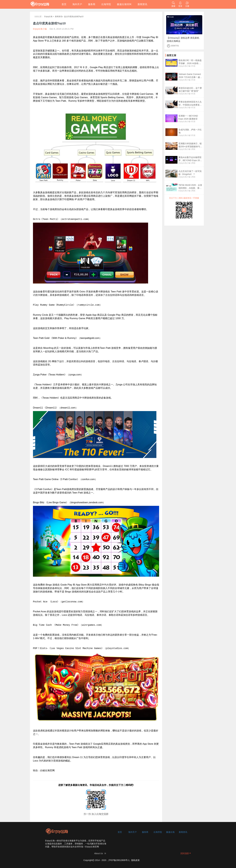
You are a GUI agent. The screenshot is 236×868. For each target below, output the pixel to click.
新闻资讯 (142, 4)
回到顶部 (185, 853)
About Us (99, 853)
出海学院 (106, 4)
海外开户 (77, 4)
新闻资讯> (59, 17)
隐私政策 (135, 860)
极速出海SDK (124, 4)
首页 (64, 4)
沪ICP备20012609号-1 (119, 860)
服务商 (92, 4)
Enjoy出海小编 (184, 66)
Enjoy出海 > (49, 17)
